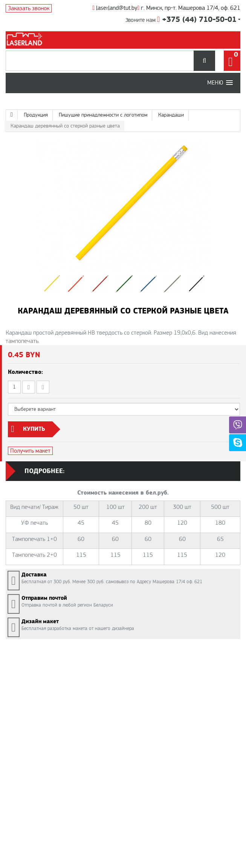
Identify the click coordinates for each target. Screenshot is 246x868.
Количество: (25, 372)
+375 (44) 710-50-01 (197, 20)
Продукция (36, 115)
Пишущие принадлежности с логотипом (103, 115)
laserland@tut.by (115, 8)
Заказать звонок (29, 8)
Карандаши (171, 115)
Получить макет (30, 451)
